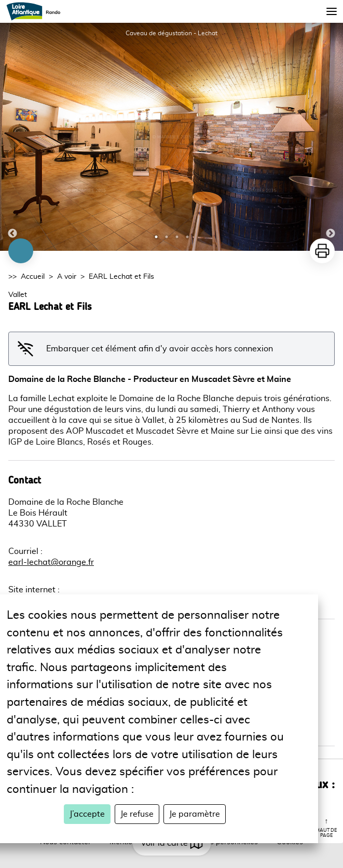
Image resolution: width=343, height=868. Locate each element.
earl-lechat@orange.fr (51, 562)
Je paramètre (195, 814)
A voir (67, 277)
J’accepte (87, 814)
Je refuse (137, 814)
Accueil (33, 277)
